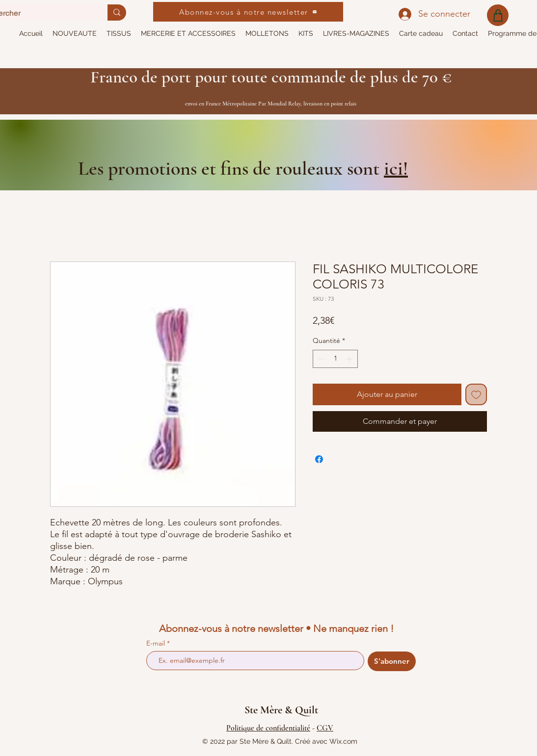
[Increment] (350, 359)
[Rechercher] (117, 13)
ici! (396, 168)
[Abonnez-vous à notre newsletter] (248, 12)
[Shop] (498, 15)
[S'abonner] (392, 661)
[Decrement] (320, 359)
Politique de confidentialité (268, 728)
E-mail (157, 643)
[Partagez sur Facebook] (319, 459)
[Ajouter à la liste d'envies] (476, 394)
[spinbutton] (335, 359)
